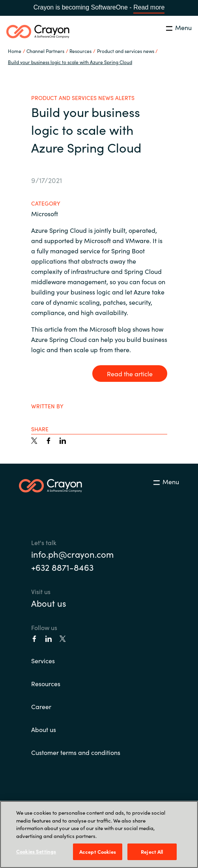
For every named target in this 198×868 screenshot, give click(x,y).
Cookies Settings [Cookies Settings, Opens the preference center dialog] (36, 851)
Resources (46, 683)
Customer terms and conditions (76, 752)
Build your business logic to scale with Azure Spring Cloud (70, 62)
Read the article (130, 374)
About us (49, 603)
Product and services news (126, 51)
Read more (149, 7)
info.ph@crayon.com (72, 554)
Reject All (152, 852)
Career (41, 706)
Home (15, 51)
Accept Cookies (98, 852)
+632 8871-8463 (62, 567)
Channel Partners (45, 51)
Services (43, 660)
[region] (99, 834)
